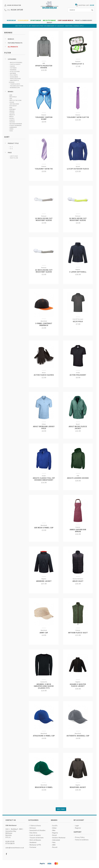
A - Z (11, 147)
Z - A (11, 149)
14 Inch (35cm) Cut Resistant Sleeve (44, 219)
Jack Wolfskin (14, 104)
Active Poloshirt (78, 375)
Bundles (11, 39)
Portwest (13, 109)
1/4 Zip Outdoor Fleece (78, 169)
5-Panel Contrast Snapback (44, 324)
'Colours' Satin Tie (44, 169)
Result (12, 116)
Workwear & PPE (15, 88)
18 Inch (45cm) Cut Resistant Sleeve (78, 219)
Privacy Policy (80, 837)
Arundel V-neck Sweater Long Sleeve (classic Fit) (44, 686)
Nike (11, 108)
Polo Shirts (14, 75)
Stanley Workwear (15, 125)
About (49, 23)
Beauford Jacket (78, 787)
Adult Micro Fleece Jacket (78, 427)
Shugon (12, 122)
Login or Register (14, 5)
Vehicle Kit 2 (78, 64)
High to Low (14, 158)
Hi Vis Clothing (15, 71)
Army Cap (44, 633)
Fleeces (12, 66)
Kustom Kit (13, 106)
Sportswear (36, 20)
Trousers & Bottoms (17, 86)
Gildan (12, 102)
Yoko (11, 131)
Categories (12, 59)
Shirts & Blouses (15, 79)
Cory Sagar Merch (65, 20)
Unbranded (13, 127)
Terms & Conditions (82, 840)
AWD (11, 95)
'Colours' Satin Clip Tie (78, 117)
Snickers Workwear (16, 124)
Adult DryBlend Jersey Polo (44, 427)
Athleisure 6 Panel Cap (44, 736)
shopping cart (84, 5)
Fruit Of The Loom (15, 100)
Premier (12, 111)
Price (10, 153)
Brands (11, 92)
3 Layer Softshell (78, 272)
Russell (12, 118)
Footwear (13, 68)
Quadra (12, 113)
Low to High (14, 156)
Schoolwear (23, 20)
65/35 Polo (78, 321)
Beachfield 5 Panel (44, 787)
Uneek (12, 129)
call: (9, 10)
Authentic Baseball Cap (78, 736)
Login (77, 826)
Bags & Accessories (16, 62)
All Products (13, 47)
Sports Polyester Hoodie (44, 67)
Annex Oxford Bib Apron (78, 530)
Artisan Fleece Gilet (78, 633)
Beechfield (13, 97)
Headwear (13, 70)
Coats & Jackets (15, 64)
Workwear (11, 20)
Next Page (61, 809)
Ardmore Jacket (44, 581)
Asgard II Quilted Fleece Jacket (78, 685)
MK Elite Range (49, 20)
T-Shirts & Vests (15, 84)
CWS (11, 99)
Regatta (12, 115)
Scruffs (12, 120)
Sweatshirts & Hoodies (38, 830)
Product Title (13, 143)
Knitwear (13, 73)
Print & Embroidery (84, 20)
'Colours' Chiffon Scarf (44, 118)
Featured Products (15, 43)
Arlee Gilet (78, 581)
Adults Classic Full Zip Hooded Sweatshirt (44, 479)
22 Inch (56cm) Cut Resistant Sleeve (44, 271)
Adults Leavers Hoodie (78, 478)
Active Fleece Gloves (44, 375)
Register (78, 828)
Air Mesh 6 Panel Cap (44, 528)
